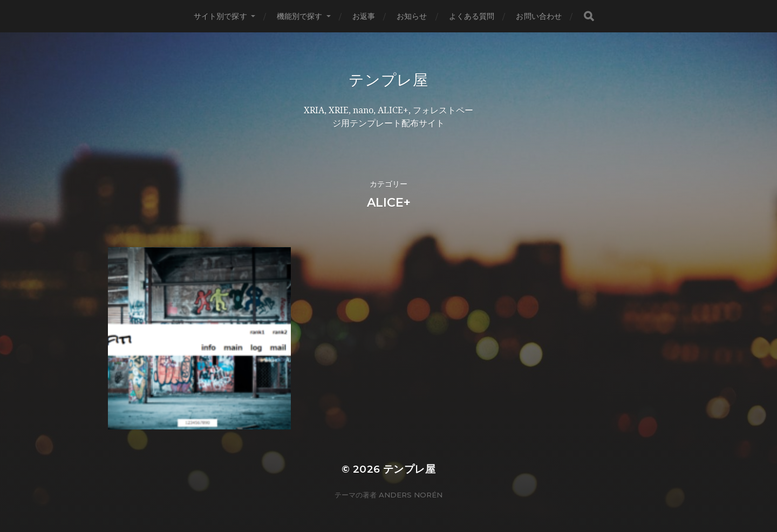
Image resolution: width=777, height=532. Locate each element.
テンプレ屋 (388, 80)
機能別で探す (300, 16)
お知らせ (412, 16)
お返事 (364, 16)
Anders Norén (411, 485)
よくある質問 (472, 16)
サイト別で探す (220, 16)
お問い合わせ (539, 16)
